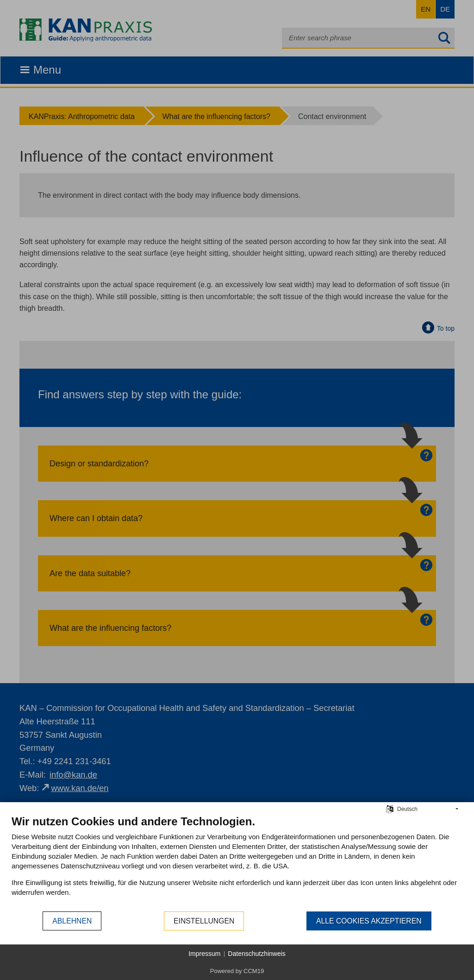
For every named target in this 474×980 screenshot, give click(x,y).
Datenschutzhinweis (257, 954)
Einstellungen (204, 921)
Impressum (204, 954)
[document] (237, 863)
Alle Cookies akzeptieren (369, 921)
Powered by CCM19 (237, 971)
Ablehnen (72, 921)
